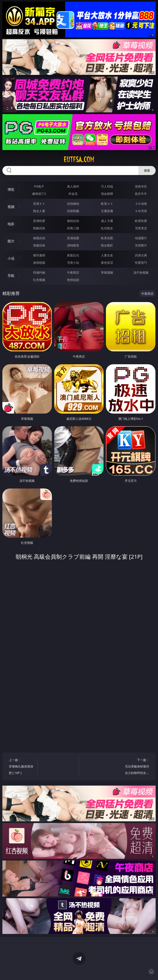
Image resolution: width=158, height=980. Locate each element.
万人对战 (107, 186)
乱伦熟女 (107, 228)
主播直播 (107, 211)
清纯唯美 (73, 245)
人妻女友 (107, 255)
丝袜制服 (73, 211)
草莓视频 (107, 272)
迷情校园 (39, 263)
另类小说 (73, 263)
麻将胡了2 (39, 194)
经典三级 (73, 228)
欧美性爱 (141, 221)
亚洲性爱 (39, 221)
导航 (11, 276)
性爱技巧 (141, 263)
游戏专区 (141, 186)
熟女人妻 (39, 211)
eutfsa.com (79, 160)
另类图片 (141, 245)
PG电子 (39, 186)
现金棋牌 (107, 194)
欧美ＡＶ (107, 204)
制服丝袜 (39, 228)
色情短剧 (73, 280)
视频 (11, 207)
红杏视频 (39, 280)
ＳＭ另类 (141, 211)
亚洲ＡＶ (39, 204)
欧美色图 (107, 238)
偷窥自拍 (39, 238)
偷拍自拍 (73, 221)
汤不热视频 (141, 272)
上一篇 (21, 767)
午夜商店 (73, 272)
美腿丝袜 (39, 245)
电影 (11, 224)
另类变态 (141, 228)
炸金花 (73, 194)
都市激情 (39, 255)
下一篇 (137, 767)
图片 (11, 241)
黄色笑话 (107, 263)
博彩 (11, 189)
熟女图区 (107, 245)
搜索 (147, 170)
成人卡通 (107, 221)
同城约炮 (39, 272)
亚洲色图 (73, 238)
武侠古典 (141, 255)
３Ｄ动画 (141, 204)
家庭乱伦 (73, 255)
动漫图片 (141, 238)
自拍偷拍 (73, 204)
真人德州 (73, 186)
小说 (11, 258)
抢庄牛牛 (141, 194)
